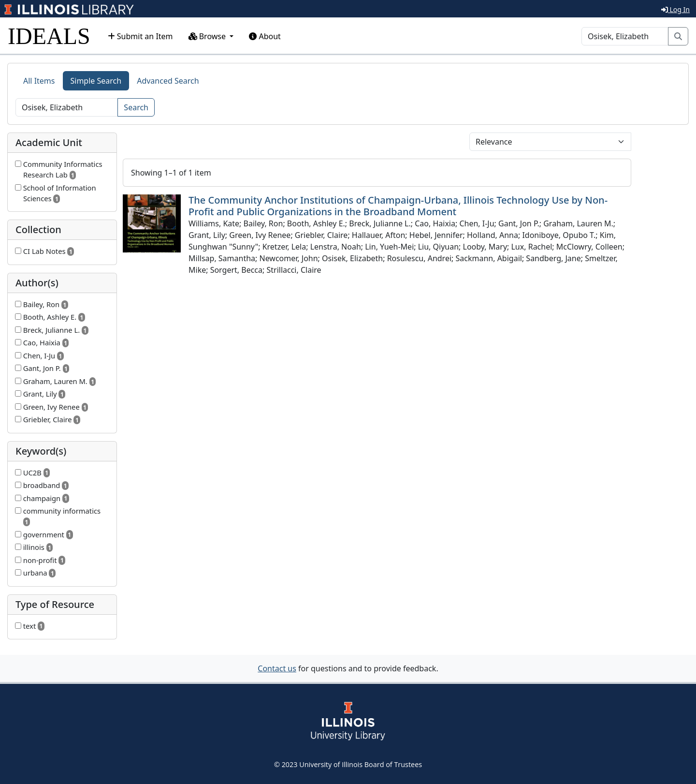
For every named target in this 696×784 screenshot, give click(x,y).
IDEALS (49, 36)
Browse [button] (208, 36)
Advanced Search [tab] (168, 81)
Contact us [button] (277, 668)
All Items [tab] (39, 81)
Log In (675, 9)
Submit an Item (140, 36)
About (265, 36)
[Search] (625, 36)
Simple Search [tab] (96, 81)
